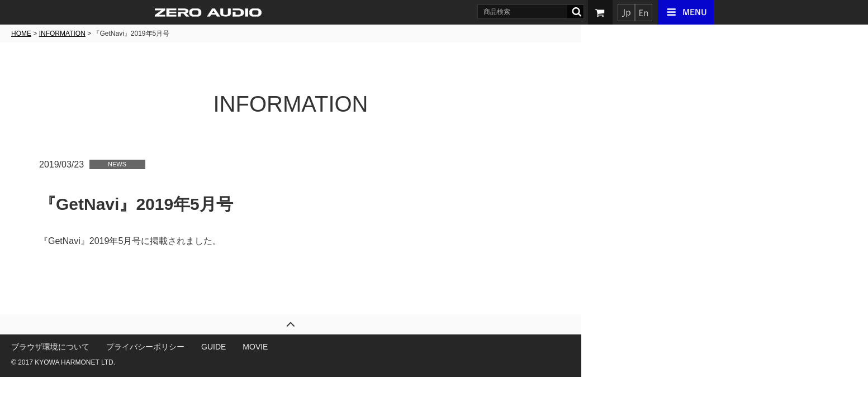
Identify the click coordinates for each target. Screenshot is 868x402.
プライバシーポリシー (289, 347)
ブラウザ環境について (194, 347)
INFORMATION (205, 33)
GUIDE (357, 347)
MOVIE (399, 347)
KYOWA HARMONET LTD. (219, 362)
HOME (165, 33)
